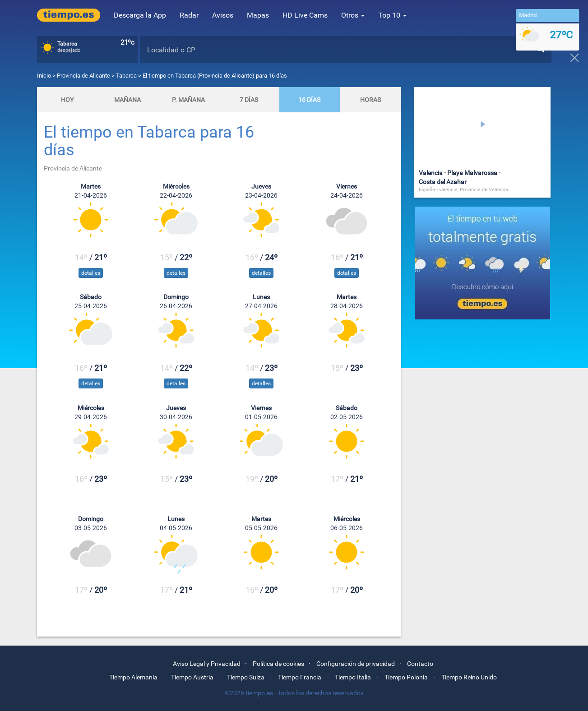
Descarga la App (140, 15)
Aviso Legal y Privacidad (207, 664)
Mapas (258, 15)
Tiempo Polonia (406, 677)
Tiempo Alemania (133, 677)
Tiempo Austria (192, 677)
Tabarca (126, 76)
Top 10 (392, 15)
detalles (91, 273)
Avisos (223, 15)
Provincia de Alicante (84, 76)
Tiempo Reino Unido (469, 677)
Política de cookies (278, 664)
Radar (189, 15)
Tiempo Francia (300, 677)
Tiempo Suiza (246, 677)
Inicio (44, 76)
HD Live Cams (305, 15)
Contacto (420, 664)
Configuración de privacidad (356, 664)
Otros (353, 15)
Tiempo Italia (353, 677)
